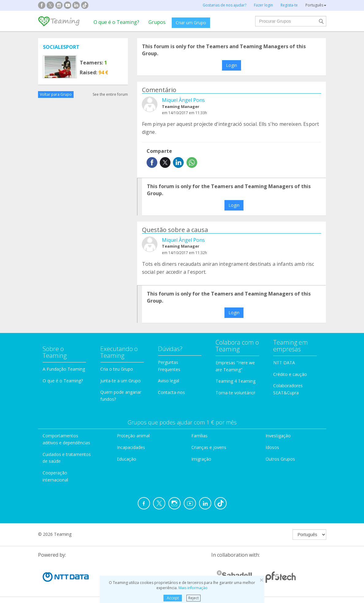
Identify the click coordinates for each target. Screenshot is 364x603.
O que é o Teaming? (116, 22)
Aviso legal (169, 381)
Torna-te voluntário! (235, 393)
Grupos (157, 22)
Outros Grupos (280, 459)
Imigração (201, 459)
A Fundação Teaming (64, 369)
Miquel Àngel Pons (183, 100)
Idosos (272, 447)
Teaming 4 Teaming (236, 381)
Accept (173, 598)
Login (232, 65)
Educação (126, 459)
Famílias (199, 436)
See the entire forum (110, 94)
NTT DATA (284, 363)
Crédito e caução (290, 374)
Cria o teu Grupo (117, 369)
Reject (193, 598)
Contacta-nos (171, 392)
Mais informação (193, 588)
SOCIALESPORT (61, 47)
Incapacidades (131, 447)
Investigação (278, 436)
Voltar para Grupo (56, 94)
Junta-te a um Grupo (121, 381)
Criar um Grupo (191, 23)
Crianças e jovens (209, 447)
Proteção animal (133, 436)
